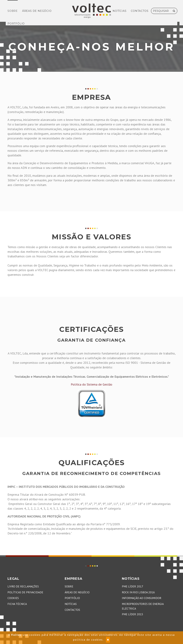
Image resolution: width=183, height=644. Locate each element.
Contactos (140, 11)
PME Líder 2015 (133, 614)
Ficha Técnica (17, 604)
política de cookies (88, 640)
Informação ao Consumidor (142, 598)
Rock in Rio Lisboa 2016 (138, 592)
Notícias (119, 11)
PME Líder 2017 (133, 586)
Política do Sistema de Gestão (91, 384)
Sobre (13, 11)
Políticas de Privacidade (25, 592)
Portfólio (16, 24)
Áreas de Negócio (37, 11)
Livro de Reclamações (23, 586)
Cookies (13, 598)
